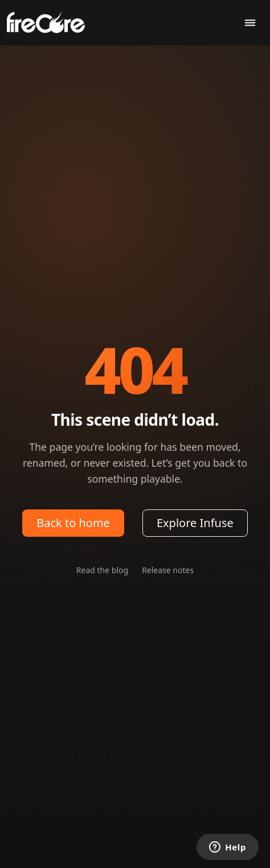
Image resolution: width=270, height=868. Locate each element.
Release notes (168, 570)
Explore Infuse (195, 523)
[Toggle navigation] (250, 23)
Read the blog (102, 570)
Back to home (73, 523)
